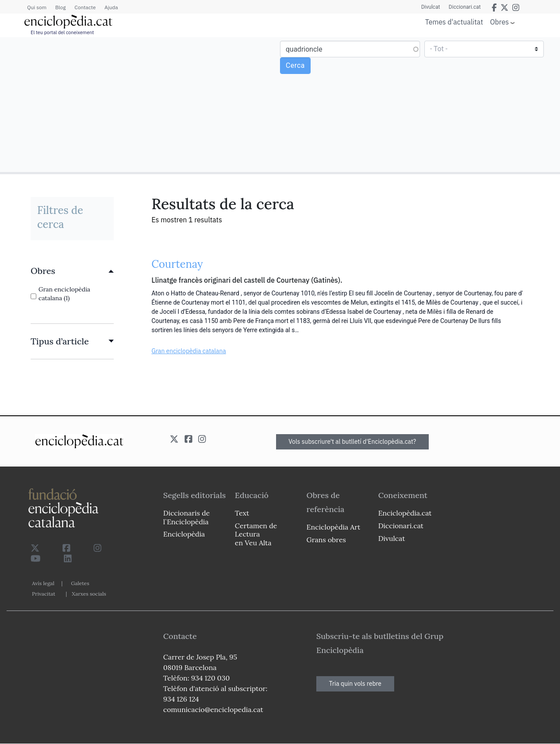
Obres (499, 22)
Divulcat (431, 7)
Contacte (85, 7)
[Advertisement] (141, 104)
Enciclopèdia (184, 534)
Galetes (80, 583)
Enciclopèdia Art (334, 527)
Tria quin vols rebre (355, 684)
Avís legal (43, 583)
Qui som (37, 7)
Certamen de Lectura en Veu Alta (256, 534)
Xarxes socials (89, 594)
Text (242, 513)
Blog (60, 7)
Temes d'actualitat (454, 22)
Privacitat (44, 594)
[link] (72, 271)
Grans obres (326, 540)
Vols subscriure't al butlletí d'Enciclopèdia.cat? (353, 442)
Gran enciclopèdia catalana (189, 351)
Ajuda (111, 7)
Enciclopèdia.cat (405, 513)
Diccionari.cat (465, 7)
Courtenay (177, 264)
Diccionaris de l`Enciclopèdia (186, 517)
